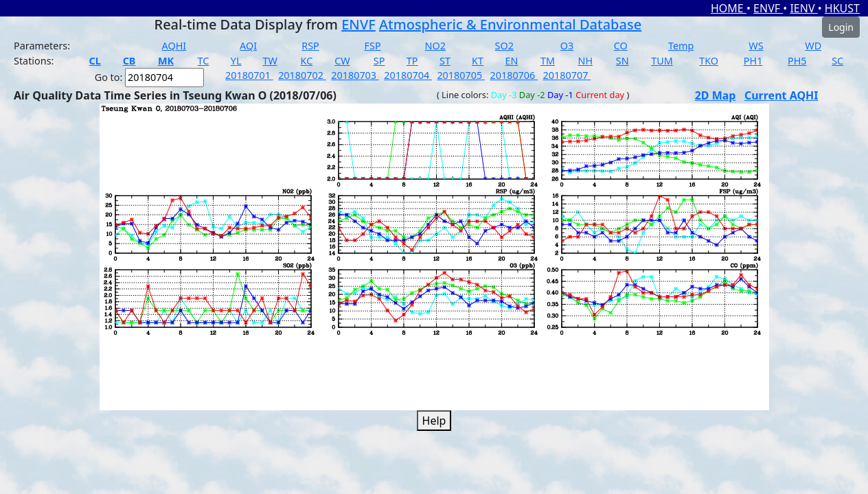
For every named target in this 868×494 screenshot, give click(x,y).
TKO (709, 61)
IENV (803, 8)
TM (548, 61)
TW (270, 61)
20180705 (461, 75)
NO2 (435, 46)
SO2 (504, 46)
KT (478, 61)
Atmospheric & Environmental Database (510, 24)
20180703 (355, 75)
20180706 (514, 75)
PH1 (753, 61)
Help (434, 421)
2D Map (716, 95)
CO (621, 46)
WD (813, 46)
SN (623, 61)
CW (342, 61)
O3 (567, 46)
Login (841, 27)
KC (307, 61)
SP (379, 61)
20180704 (408, 75)
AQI (248, 46)
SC (837, 61)
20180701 (249, 75)
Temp (681, 46)
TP (412, 61)
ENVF (768, 8)
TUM (662, 61)
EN (511, 61)
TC (204, 61)
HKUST (842, 8)
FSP (373, 46)
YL (236, 61)
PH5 (797, 61)
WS (756, 46)
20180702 (302, 75)
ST (445, 61)
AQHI (174, 46)
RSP (310, 46)
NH (585, 61)
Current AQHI (781, 95)
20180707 (567, 75)
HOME (729, 8)
